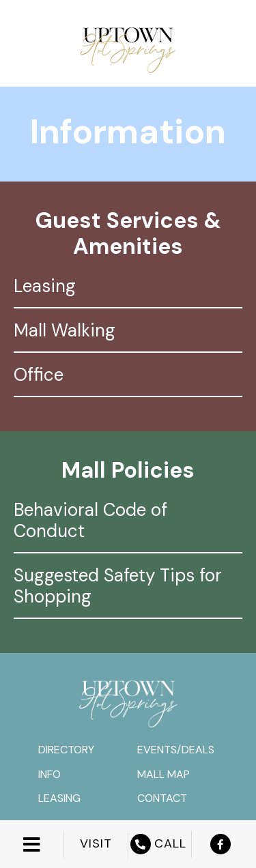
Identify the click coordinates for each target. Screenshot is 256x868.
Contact (162, 798)
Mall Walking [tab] (65, 330)
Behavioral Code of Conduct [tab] (90, 520)
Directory (66, 750)
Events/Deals (176, 750)
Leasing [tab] (45, 286)
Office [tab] (39, 375)
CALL (160, 844)
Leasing (59, 798)
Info (49, 774)
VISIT (96, 844)
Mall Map (163, 774)
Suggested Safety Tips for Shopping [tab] (118, 586)
